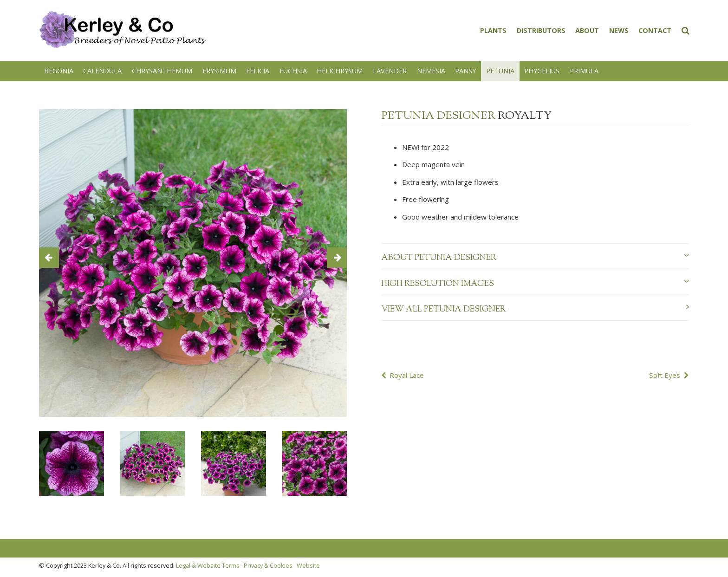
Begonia (59, 71)
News (619, 30)
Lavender (390, 71)
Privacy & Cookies (268, 565)
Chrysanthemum (162, 71)
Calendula (102, 71)
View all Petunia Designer (535, 309)
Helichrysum (340, 71)
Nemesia (431, 71)
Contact (655, 30)
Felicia (258, 71)
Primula (584, 71)
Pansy (465, 71)
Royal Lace (407, 375)
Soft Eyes (665, 375)
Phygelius (542, 71)
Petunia (500, 71)
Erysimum (219, 71)
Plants (493, 30)
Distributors (541, 30)
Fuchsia (293, 71)
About (587, 30)
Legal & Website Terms (208, 565)
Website (308, 565)
